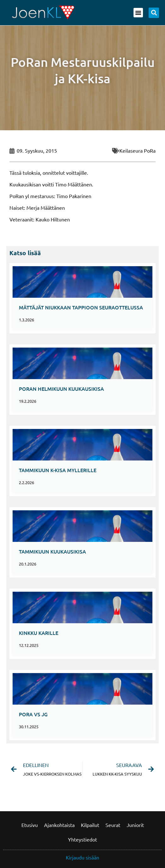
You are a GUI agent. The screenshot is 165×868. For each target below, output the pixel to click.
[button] (138, 13)
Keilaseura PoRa (137, 150)
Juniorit (135, 825)
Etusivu (30, 825)
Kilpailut (90, 825)
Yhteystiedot (82, 839)
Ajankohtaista (59, 825)
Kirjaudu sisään (82, 857)
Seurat (113, 825)
